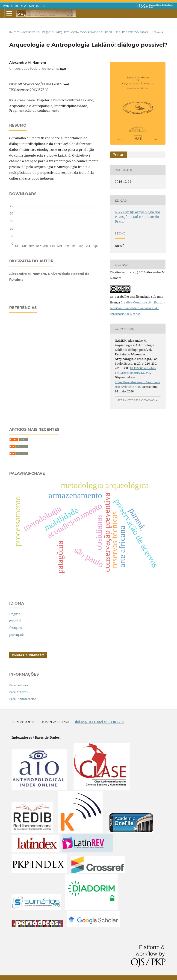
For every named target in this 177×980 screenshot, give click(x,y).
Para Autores (18, 692)
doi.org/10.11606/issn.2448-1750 (100, 722)
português (17, 635)
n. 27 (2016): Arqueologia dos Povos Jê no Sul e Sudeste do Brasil (94, 32)
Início (14, 32)
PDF (120, 155)
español (15, 621)
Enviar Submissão (28, 655)
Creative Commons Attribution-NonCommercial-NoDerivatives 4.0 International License (138, 308)
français (15, 628)
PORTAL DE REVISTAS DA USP (24, 6)
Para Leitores (19, 685)
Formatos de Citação (136, 400)
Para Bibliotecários (23, 699)
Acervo (29, 32)
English (15, 614)
